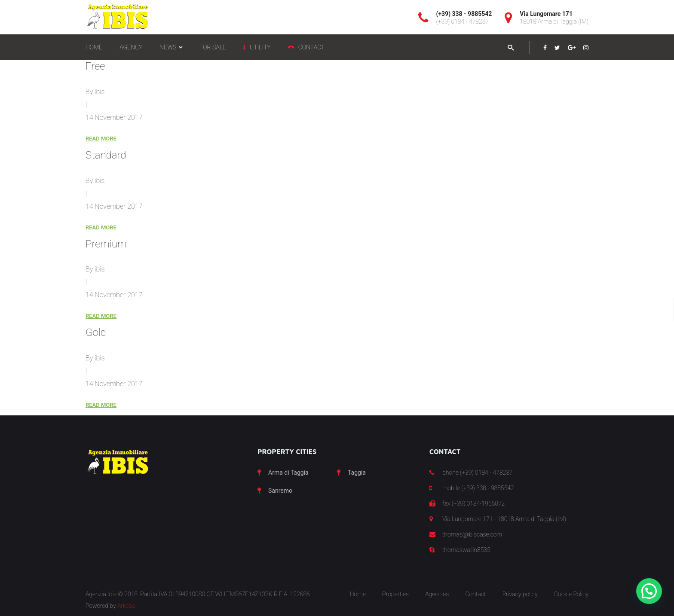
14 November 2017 (114, 117)
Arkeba (126, 606)
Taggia (357, 473)
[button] (649, 591)
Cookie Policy (571, 594)
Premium (106, 244)
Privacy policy (520, 594)
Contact (475, 594)
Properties (395, 594)
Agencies (437, 594)
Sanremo (280, 491)
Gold (96, 332)
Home (358, 594)
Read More (101, 139)
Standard (106, 155)
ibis (100, 92)
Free (95, 66)
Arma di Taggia (288, 473)
